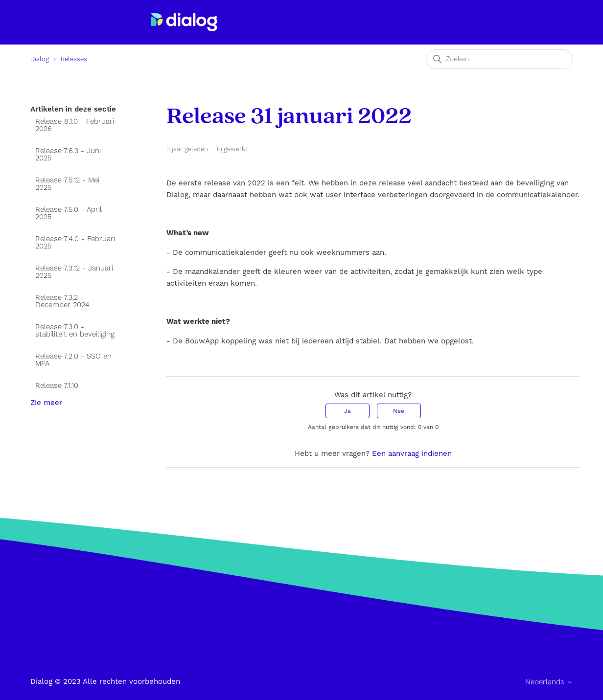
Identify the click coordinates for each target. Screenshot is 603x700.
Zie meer (46, 403)
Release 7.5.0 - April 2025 (69, 213)
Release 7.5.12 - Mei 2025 (67, 184)
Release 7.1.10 (57, 386)
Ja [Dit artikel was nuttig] (348, 411)
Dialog (40, 59)
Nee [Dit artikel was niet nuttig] (399, 411)
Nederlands (549, 682)
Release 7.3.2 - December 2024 (62, 301)
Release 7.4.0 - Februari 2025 (75, 243)
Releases (74, 59)
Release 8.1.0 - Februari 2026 (75, 125)
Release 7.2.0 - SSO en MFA (73, 360)
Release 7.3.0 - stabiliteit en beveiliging (75, 331)
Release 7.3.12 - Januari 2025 (74, 272)
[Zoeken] (499, 59)
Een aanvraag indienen (412, 453)
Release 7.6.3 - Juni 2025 (68, 155)
